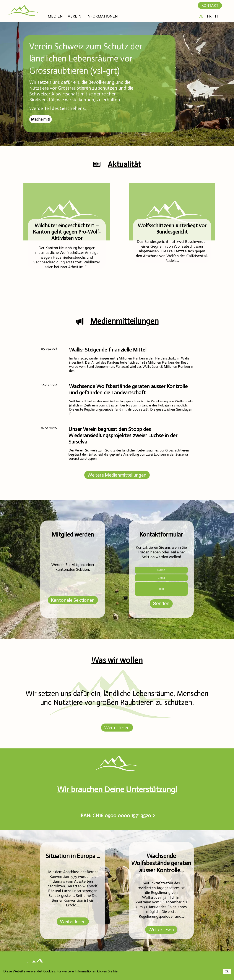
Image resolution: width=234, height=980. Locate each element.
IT (217, 16)
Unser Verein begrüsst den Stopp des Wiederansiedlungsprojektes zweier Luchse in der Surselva (123, 435)
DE (201, 16)
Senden (161, 604)
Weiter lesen (117, 728)
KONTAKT (210, 5)
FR (209, 16)
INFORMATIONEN (102, 16)
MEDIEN (55, 16)
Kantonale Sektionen (73, 600)
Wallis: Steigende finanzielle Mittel (108, 350)
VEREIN (75, 16)
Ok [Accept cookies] (227, 971)
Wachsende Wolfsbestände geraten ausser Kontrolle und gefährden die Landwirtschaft (128, 389)
